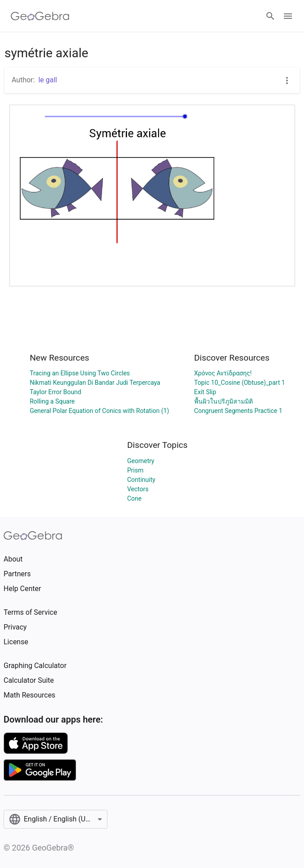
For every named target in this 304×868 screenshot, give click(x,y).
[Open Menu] (288, 16)
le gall (48, 80)
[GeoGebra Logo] (40, 16)
